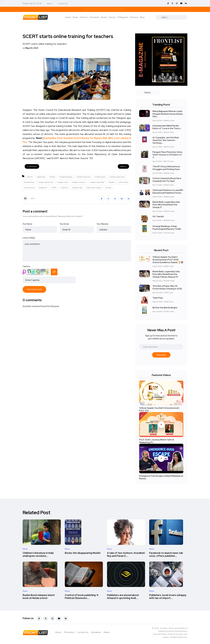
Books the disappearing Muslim (83, 553)
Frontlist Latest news (117, 177)
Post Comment (34, 289)
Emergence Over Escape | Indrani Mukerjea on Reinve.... (161, 477)
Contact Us (63, 3)
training (108, 188)
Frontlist (52, 177)
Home (68, 17)
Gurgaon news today (97, 182)
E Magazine (123, 17)
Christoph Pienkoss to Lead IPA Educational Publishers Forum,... (168, 191)
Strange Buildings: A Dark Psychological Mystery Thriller (167, 228)
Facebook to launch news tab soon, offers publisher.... (166, 554)
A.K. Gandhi (158, 216)
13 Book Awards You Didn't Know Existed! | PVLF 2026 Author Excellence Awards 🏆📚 (168, 260)
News (75, 17)
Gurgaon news (63, 182)
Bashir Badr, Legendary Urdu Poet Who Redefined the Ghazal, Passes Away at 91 (166, 274)
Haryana (112, 182)
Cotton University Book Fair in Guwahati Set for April (167, 180)
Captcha (26, 266)
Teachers (64, 188)
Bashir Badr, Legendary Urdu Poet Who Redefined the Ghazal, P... (166, 205)
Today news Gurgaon (94, 188)
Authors (84, 17)
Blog (142, 17)
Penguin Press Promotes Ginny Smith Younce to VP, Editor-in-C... (167, 155)
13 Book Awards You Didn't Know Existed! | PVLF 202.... (159, 409)
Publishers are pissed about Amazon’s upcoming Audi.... (123, 597)
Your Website (103, 224)
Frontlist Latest (100, 177)
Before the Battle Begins (165, 308)
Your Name (27, 224)
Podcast (134, 17)
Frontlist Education (66, 177)
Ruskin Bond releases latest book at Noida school (39, 597)
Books (104, 17)
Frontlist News (29, 182)
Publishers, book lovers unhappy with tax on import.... (168, 597)
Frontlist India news (84, 177)
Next (123, 166)
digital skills (41, 177)
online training (29, 188)
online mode (123, 182)
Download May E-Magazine (105, 9)
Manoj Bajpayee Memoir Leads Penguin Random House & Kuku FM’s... (168, 114)
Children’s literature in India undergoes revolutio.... (38, 554)
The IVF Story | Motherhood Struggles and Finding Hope (166, 168)
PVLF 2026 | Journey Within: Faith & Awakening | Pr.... (156, 441)
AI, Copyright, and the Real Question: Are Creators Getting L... (166, 140)
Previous (32, 166)
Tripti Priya (158, 298)
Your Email (64, 224)
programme (43, 188)
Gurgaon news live (79, 182)
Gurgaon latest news (46, 182)
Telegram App (77, 188)
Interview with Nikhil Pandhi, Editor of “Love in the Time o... (167, 127)
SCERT (54, 188)
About (50, 3)
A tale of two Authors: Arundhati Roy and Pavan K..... (126, 554)
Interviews (94, 17)
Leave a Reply (29, 238)
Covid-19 (30, 177)
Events (112, 17)
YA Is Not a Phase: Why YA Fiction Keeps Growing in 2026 (167, 287)
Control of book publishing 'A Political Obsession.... (82, 597)
